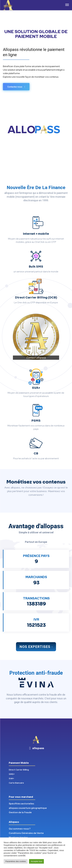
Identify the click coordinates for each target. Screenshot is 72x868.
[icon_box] (36, 748)
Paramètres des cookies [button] (16, 861)
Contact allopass (36, 358)
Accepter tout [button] (36, 861)
